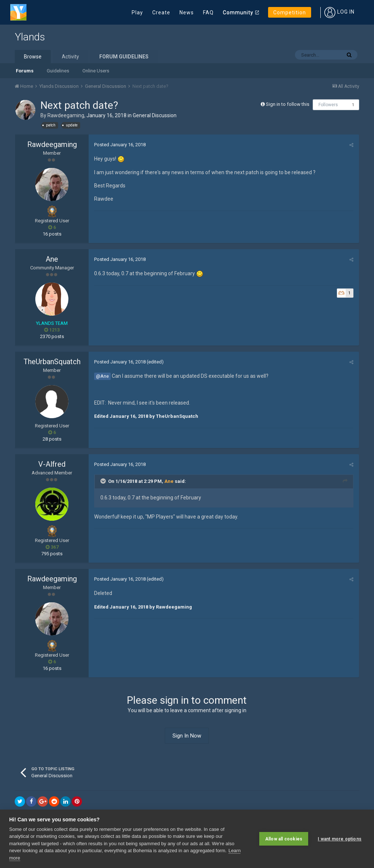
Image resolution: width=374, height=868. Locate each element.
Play (137, 12)
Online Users (96, 71)
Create (161, 12)
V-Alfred (52, 464)
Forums (25, 71)
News (187, 12)
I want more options (340, 839)
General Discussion (155, 115)
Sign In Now (187, 736)
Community (238, 12)
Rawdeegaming (66, 115)
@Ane (102, 376)
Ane (52, 259)
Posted (120, 145)
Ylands (30, 37)
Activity (70, 57)
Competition (290, 12)
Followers (328, 105)
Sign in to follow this (288, 104)
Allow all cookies (284, 839)
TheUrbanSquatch (52, 362)
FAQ (208, 12)
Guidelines (58, 71)
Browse (33, 57)
